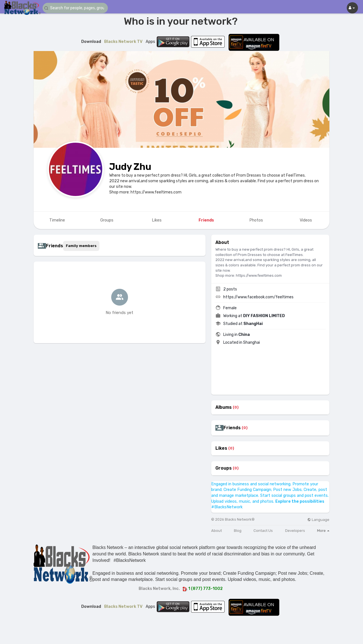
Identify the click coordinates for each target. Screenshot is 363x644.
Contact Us (263, 531)
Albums (224, 407)
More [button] (323, 531)
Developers (295, 531)
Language (318, 520)
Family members (81, 246)
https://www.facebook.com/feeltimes (258, 297)
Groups (224, 468)
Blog (238, 531)
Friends (232, 428)
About (217, 531)
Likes (221, 448)
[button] (76, 8)
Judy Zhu (130, 167)
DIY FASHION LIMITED (264, 316)
